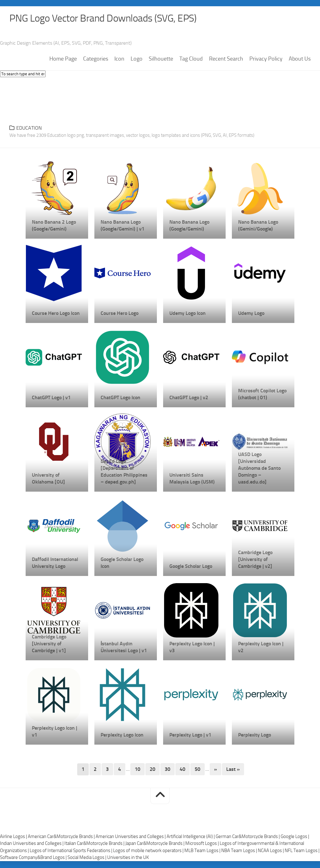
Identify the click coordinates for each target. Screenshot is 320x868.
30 (167, 770)
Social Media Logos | (87, 858)
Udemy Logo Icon (187, 314)
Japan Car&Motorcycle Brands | (155, 844)
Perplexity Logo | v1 (190, 735)
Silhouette (161, 60)
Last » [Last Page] (233, 770)
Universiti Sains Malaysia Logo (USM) (192, 479)
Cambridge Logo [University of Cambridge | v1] (49, 644)
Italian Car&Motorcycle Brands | (95, 844)
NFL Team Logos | (302, 851)
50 (197, 770)
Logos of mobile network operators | (149, 851)
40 (182, 770)
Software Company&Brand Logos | (34, 858)
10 (137, 770)
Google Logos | (295, 837)
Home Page (63, 60)
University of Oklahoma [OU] (48, 479)
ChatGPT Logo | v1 (51, 398)
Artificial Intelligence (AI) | (191, 837)
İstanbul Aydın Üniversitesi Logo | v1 (124, 648)
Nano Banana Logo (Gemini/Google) (258, 226)
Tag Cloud (191, 60)
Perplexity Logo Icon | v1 (55, 732)
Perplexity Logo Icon (122, 735)
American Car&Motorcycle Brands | (62, 837)
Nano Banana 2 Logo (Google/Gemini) (54, 226)
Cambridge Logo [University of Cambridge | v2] (255, 560)
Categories (96, 60)
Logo (137, 60)
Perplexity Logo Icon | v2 (261, 648)
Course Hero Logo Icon (56, 314)
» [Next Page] (215, 770)
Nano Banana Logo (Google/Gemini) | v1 (122, 226)
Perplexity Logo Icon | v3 (192, 648)
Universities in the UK (128, 858)
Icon (119, 60)
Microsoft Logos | (202, 844)
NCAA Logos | (271, 851)
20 (152, 770)
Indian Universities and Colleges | (32, 844)
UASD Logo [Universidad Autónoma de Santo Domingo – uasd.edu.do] (259, 469)
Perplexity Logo (255, 735)
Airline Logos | (14, 837)
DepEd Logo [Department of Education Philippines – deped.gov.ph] (124, 472)
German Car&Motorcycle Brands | (248, 837)
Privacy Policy (266, 60)
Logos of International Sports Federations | (71, 851)
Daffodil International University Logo (55, 563)
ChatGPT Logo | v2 (189, 398)
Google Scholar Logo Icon (122, 563)
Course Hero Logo (120, 314)
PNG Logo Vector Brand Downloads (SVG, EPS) (114, 19)
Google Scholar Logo (191, 567)
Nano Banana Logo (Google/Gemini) (189, 226)
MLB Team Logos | (203, 851)
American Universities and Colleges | (131, 837)
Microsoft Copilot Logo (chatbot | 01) (262, 395)
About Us (300, 60)
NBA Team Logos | (240, 851)
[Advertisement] (160, 100)
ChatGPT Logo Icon (120, 398)
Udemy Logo (251, 314)
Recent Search (226, 60)
